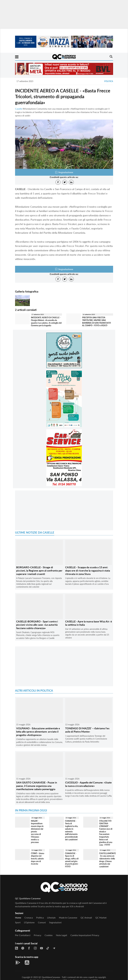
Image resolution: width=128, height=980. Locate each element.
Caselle (19, 109)
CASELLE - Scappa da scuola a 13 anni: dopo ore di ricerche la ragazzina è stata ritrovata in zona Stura (88, 571)
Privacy (38, 935)
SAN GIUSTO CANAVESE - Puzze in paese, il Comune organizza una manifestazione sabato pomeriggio (37, 786)
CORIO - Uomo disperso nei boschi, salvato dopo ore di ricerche (38, 859)
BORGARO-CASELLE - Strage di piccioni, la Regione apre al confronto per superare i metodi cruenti (39, 571)
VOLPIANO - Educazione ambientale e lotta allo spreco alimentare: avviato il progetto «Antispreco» (38, 732)
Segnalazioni (55, 922)
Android (80, 906)
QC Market (101, 918)
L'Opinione (29, 922)
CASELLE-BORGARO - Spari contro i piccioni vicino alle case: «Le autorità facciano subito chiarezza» (37, 625)
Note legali (62, 935)
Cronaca (29, 918)
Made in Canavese (68, 918)
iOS (72, 906)
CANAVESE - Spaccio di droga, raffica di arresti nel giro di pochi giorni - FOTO (72, 860)
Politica (109, 81)
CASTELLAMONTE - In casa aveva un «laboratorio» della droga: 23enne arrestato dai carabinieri (108, 860)
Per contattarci (23, 935)
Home (18, 918)
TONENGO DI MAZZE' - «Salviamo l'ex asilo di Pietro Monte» (87, 730)
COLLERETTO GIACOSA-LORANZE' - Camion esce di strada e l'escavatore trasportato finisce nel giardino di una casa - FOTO (106, 833)
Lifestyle (51, 918)
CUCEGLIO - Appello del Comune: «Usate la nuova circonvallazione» (88, 784)
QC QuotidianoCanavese (49, 977)
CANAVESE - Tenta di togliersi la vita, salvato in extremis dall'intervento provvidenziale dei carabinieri (72, 830)
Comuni (42, 922)
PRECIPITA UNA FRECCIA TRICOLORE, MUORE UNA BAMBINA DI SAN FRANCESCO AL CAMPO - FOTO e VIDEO (96, 321)
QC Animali (86, 918)
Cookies (49, 935)
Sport (18, 922)
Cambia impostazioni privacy (85, 935)
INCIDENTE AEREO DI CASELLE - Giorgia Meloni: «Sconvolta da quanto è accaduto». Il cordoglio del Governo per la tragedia (46, 321)
